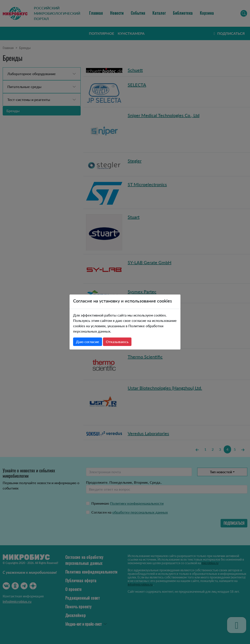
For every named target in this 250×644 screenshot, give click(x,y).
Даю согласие (88, 342)
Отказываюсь (117, 342)
